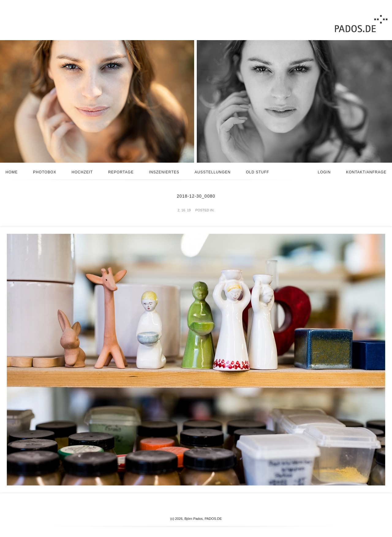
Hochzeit (82, 172)
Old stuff (258, 172)
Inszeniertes (164, 172)
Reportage (121, 172)
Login (324, 172)
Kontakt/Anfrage (366, 172)
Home (12, 172)
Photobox (45, 172)
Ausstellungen (213, 172)
